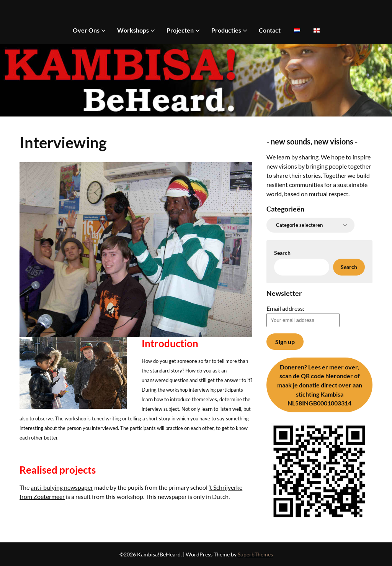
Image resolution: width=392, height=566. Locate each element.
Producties (226, 30)
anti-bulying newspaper (62, 487)
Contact (270, 30)
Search (282, 253)
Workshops (133, 30)
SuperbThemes (255, 554)
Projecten (180, 30)
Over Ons (86, 30)
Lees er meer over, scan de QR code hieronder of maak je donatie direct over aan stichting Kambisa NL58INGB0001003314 (320, 385)
